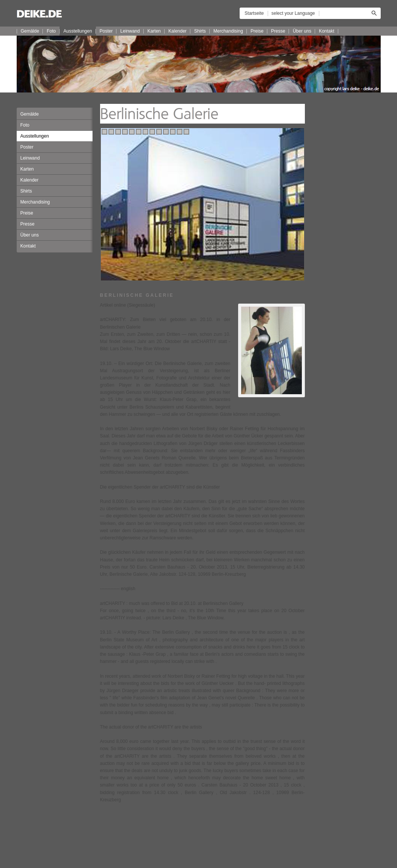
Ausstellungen (78, 31)
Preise (257, 31)
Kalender (177, 31)
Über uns (302, 31)
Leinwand (130, 31)
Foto (51, 31)
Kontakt (327, 31)
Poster (106, 31)
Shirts (200, 31)
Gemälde (30, 31)
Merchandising (228, 31)
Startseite (254, 13)
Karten (154, 31)
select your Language (293, 13)
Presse (278, 31)
